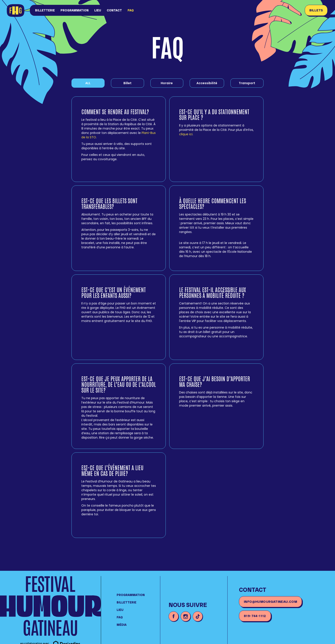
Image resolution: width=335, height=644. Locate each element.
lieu (98, 10)
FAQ (131, 10)
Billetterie (45, 10)
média (122, 625)
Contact (114, 10)
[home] (17, 11)
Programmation (75, 10)
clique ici (186, 134)
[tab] (127, 83)
